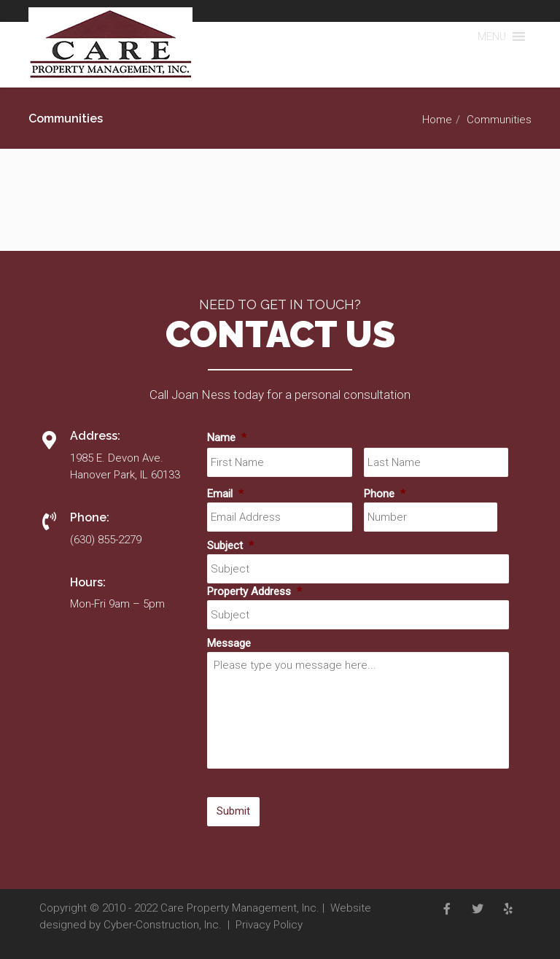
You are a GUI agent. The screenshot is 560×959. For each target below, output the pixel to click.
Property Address (254, 591)
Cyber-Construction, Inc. (163, 925)
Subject (230, 545)
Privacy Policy (269, 925)
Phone (385, 494)
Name (227, 438)
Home (437, 120)
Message (229, 643)
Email (225, 494)
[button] (492, 36)
